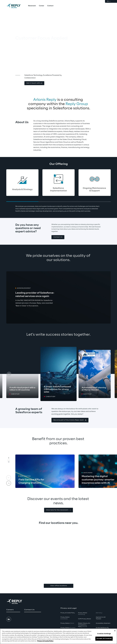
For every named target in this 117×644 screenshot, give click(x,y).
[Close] (115, 631)
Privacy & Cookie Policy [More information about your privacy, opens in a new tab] (45, 641)
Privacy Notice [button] (65, 618)
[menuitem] (32, 6)
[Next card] (108, 374)
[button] (34, 83)
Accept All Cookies (104, 639)
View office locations (59, 586)
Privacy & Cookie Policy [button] (68, 613)
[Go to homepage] (16, 6)
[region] (58, 636)
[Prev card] (9, 374)
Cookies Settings (104, 634)
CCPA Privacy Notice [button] (85, 619)
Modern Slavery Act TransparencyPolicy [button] (84, 625)
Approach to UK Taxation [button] (101, 618)
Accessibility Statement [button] (103, 623)
